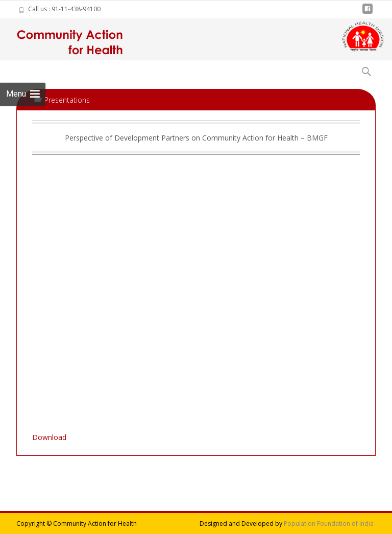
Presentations (67, 100)
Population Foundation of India (329, 524)
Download (49, 437)
